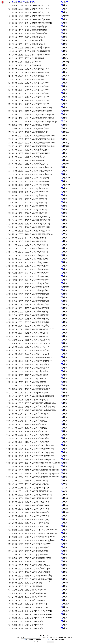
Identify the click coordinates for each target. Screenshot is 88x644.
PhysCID (23, 1)
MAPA (62, 3)
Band (19, 1)
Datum (26, 1)
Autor (67, 1)
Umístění (34, 1)
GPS (62, 1)
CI (12, 1)
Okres (31, 1)
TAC (16, 1)
